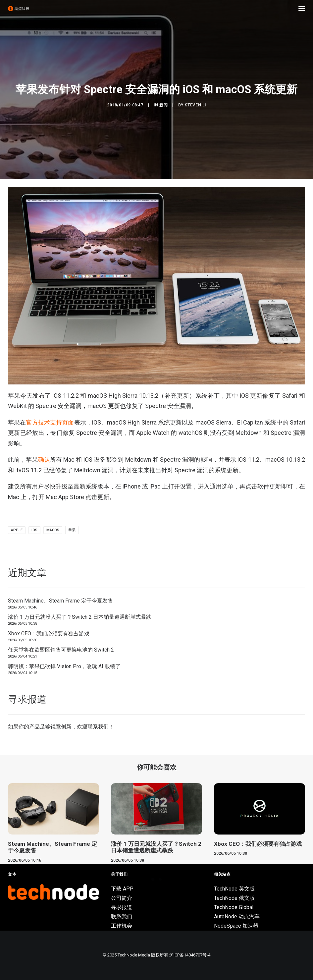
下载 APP (122, 889)
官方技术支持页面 (50, 422)
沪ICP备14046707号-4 (190, 955)
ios (34, 530)
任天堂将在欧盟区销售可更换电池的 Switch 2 (61, 650)
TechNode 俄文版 (234, 898)
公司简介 (122, 898)
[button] (302, 9)
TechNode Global (234, 907)
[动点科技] (19, 9)
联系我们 (98, 727)
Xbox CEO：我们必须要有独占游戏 (49, 634)
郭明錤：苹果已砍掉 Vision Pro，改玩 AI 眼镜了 (64, 666)
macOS (53, 530)
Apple (17, 530)
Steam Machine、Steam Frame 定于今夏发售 (60, 601)
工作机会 (122, 926)
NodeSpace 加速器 (236, 926)
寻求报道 (122, 907)
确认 (44, 460)
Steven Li (195, 105)
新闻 (163, 105)
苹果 (72, 530)
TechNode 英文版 (234, 889)
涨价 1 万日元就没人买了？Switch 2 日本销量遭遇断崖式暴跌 (80, 617)
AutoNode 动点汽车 (237, 917)
